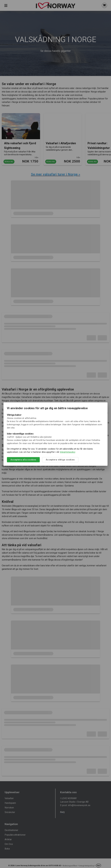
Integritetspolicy (68, 452)
